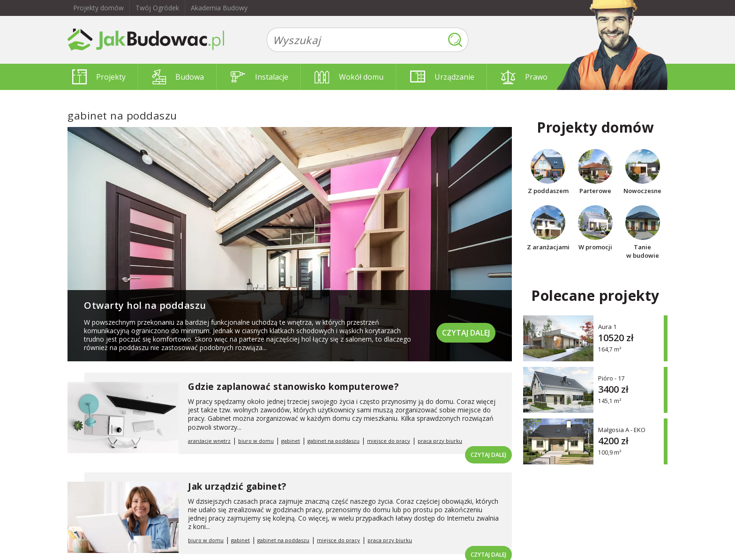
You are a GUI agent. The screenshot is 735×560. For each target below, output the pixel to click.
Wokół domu (349, 77)
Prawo (524, 77)
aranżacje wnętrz (209, 441)
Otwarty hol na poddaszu (145, 305)
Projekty (99, 77)
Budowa (178, 77)
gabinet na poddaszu (334, 441)
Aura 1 (607, 326)
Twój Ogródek (157, 8)
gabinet (291, 441)
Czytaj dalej (466, 333)
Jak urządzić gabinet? (237, 486)
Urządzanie (442, 77)
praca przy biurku (440, 441)
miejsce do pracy (389, 441)
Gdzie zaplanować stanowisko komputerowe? (293, 387)
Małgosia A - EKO (622, 429)
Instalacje (259, 77)
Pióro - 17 (611, 378)
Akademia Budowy (219, 8)
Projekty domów (98, 8)
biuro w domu (256, 441)
